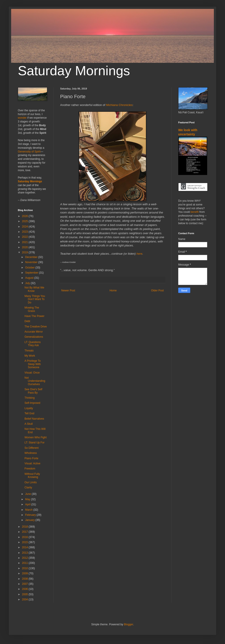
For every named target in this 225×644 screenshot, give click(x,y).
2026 (25, 216)
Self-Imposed (32, 403)
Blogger (128, 624)
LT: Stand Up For (35, 443)
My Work (30, 356)
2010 (25, 568)
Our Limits (31, 482)
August (30, 278)
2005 (25, 594)
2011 (25, 563)
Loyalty (29, 408)
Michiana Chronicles (119, 105)
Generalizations (34, 337)
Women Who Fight (36, 437)
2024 (25, 227)
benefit (195, 212)
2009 (25, 573)
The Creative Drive (36, 327)
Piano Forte (31, 458)
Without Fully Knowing (32, 475)
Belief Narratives (34, 419)
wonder (22, 118)
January (30, 520)
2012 (25, 558)
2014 (25, 547)
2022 (25, 237)
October (30, 268)
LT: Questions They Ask (33, 344)
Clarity (28, 488)
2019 (25, 252)
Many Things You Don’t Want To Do (35, 299)
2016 (25, 537)
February (31, 515)
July (28, 283)
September (32, 273)
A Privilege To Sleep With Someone (33, 364)
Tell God (29, 413)
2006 (25, 589)
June (28, 494)
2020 (25, 247)
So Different (32, 448)
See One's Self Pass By (33, 391)
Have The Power (34, 316)
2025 (25, 221)
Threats (29, 351)
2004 (25, 599)
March (29, 510)
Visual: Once (32, 373)
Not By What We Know (34, 289)
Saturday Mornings (74, 71)
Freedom (30, 469)
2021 (25, 242)
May (28, 499)
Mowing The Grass (32, 309)
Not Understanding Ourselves (35, 381)
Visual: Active (32, 463)
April (28, 504)
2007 (25, 584)
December (32, 257)
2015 (25, 542)
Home (113, 291)
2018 (25, 527)
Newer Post (68, 291)
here (139, 254)
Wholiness (31, 453)
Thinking (30, 398)
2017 (25, 532)
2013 (25, 553)
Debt (27, 321)
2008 (25, 579)
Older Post (157, 291)
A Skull (29, 424)
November (32, 262)
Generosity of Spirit (29, 152)
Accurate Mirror (34, 332)
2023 (25, 232)
